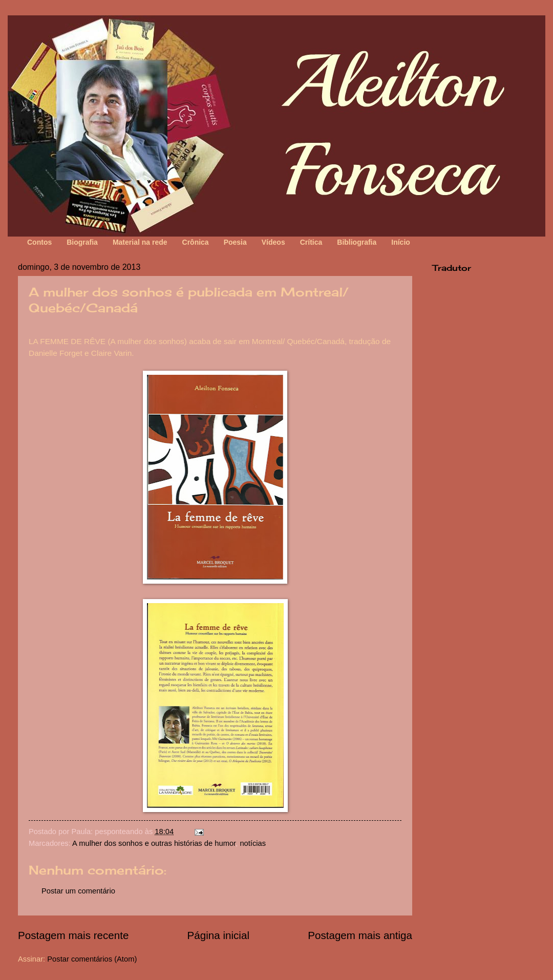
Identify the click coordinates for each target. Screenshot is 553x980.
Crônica (196, 242)
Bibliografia (357, 242)
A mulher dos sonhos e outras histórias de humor (154, 843)
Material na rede (140, 242)
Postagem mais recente (73, 935)
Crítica (311, 242)
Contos (39, 242)
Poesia (235, 242)
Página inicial (218, 935)
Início (401, 242)
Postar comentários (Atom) (92, 959)
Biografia (82, 242)
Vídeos (273, 242)
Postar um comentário (78, 891)
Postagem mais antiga (360, 935)
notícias (253, 843)
